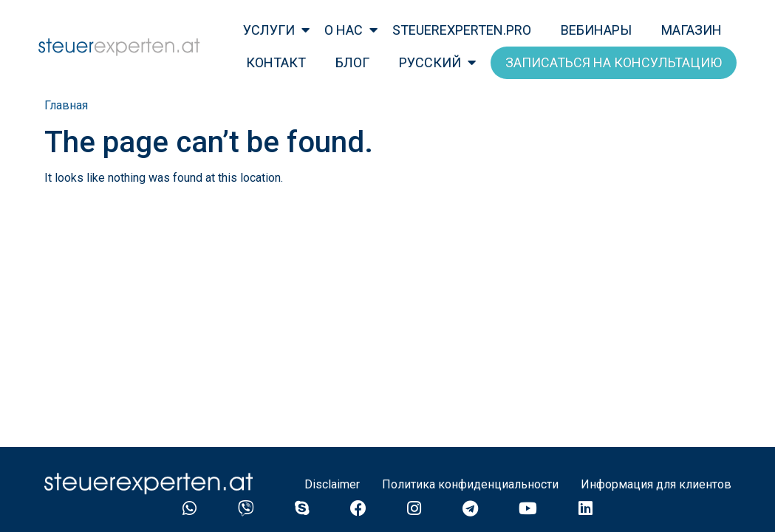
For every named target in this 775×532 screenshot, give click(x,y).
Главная (66, 105)
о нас (344, 30)
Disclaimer (332, 484)
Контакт (276, 62)
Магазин (692, 30)
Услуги (269, 30)
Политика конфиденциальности (470, 484)
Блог (352, 62)
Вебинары (596, 30)
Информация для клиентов (656, 484)
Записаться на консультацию (614, 62)
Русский (430, 62)
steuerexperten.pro (462, 30)
